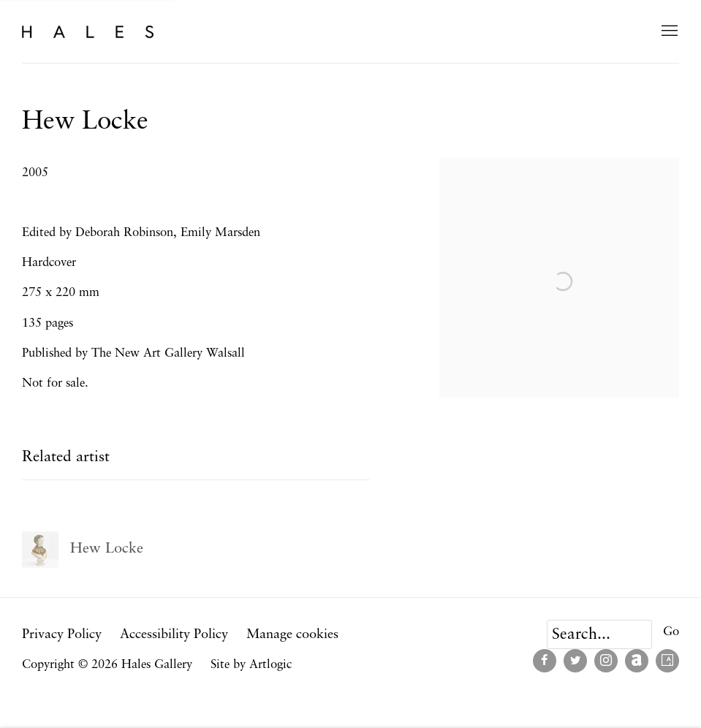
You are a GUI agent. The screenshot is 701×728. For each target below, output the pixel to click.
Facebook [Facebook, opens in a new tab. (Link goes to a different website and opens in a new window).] (545, 661)
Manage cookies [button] (292, 634)
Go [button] (671, 632)
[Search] (599, 634)
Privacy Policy (62, 634)
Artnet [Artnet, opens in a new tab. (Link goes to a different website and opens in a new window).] (637, 661)
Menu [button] (668, 31)
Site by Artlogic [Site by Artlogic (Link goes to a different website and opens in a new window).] (251, 665)
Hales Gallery (88, 31)
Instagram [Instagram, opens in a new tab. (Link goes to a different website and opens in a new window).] (606, 661)
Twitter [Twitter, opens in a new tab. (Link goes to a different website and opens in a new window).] (575, 661)
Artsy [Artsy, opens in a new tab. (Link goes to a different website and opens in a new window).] (667, 661)
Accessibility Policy (174, 634)
